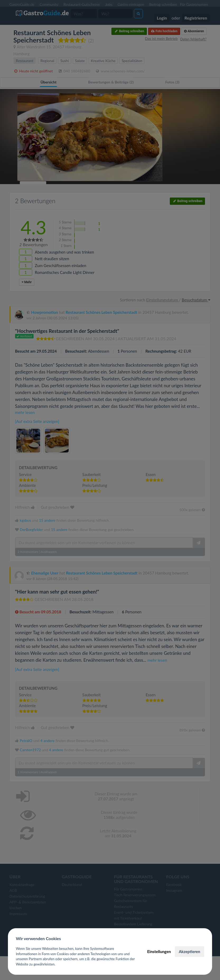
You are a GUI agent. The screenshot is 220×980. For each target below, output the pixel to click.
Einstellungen (159, 951)
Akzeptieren (189, 951)
